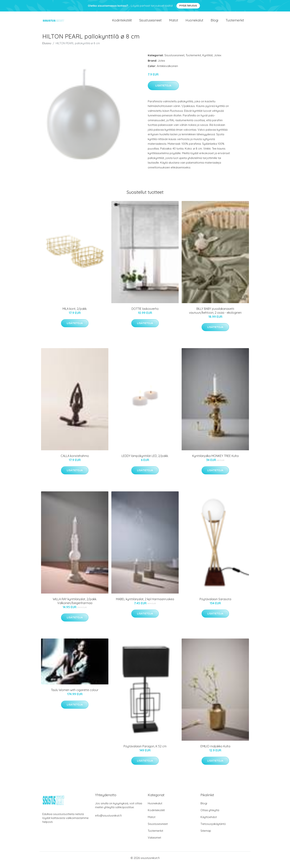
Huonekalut (194, 22)
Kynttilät (208, 59)
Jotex (218, 59)
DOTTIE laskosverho (145, 312)
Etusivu (47, 47)
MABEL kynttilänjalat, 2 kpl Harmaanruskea (145, 603)
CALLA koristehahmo (75, 460)
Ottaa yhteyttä (210, 814)
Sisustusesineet (150, 22)
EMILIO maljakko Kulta (215, 750)
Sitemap (206, 834)
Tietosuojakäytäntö (213, 828)
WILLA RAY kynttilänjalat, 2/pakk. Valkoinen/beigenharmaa (75, 605)
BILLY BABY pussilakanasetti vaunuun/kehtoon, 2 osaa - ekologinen (215, 314)
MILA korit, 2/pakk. (75, 312)
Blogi (214, 22)
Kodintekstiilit (122, 22)
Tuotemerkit (235, 22)
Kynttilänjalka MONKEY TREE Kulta (215, 460)
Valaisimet (154, 841)
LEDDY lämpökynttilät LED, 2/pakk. (145, 460)
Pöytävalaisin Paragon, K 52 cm (145, 750)
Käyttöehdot (209, 821)
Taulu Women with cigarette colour (75, 694)
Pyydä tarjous (188, 6)
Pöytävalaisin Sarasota (215, 603)
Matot (174, 22)
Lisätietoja (163, 89)
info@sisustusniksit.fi (108, 819)
